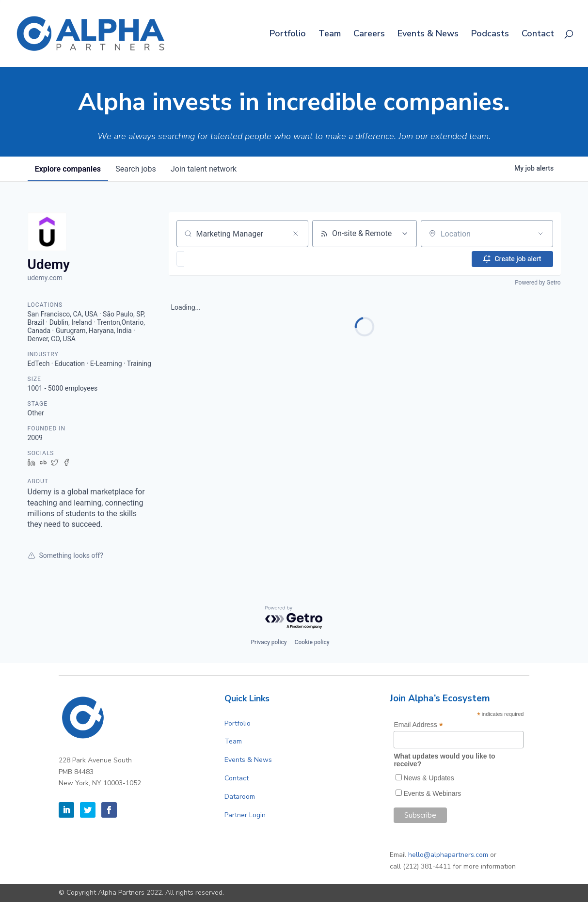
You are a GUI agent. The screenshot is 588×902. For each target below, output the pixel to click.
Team (330, 35)
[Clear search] (296, 234)
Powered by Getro (538, 283)
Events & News (428, 35)
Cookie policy (312, 642)
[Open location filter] (540, 234)
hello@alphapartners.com (448, 855)
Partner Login (245, 815)
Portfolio (288, 35)
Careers (369, 35)
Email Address (418, 725)
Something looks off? (65, 555)
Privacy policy (269, 642)
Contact (538, 35)
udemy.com (45, 278)
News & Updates (429, 778)
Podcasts (490, 35)
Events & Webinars (432, 793)
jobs (137, 169)
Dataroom (240, 797)
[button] (209, 259)
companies (68, 169)
